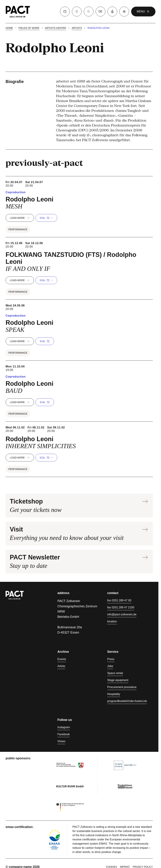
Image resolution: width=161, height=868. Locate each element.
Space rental (115, 673)
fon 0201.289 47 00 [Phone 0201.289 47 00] (119, 600)
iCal (46, 218)
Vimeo (61, 741)
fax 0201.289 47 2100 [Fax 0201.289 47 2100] (121, 607)
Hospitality (114, 694)
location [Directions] (112, 621)
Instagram (64, 727)
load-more (20, 218)
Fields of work (29, 28)
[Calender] (65, 12)
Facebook (63, 734)
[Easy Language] (112, 12)
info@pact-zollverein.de (122, 614)
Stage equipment (118, 680)
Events (62, 659)
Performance (18, 229)
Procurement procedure (122, 687)
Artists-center (56, 28)
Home (9, 28)
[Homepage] (18, 12)
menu (143, 12)
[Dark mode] (124, 12)
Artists (77, 28)
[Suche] (89, 12)
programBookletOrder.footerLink (127, 701)
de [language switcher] (100, 11)
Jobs (110, 666)
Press (111, 659)
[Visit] (77, 12)
